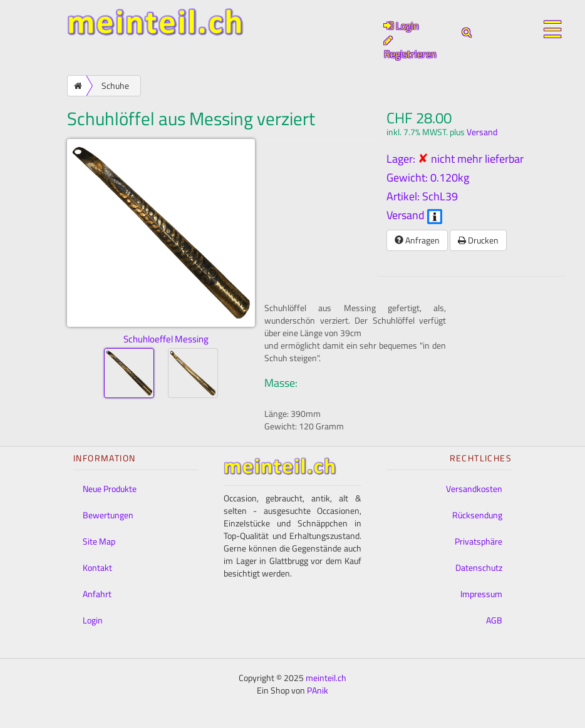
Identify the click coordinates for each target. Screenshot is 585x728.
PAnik (318, 690)
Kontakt (97, 567)
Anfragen (417, 240)
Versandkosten (474, 489)
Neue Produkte (110, 489)
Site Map (99, 541)
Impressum (481, 594)
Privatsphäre (479, 541)
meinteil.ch (326, 678)
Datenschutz (479, 567)
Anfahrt (97, 594)
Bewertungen (108, 515)
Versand (482, 132)
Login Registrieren (410, 40)
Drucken (478, 240)
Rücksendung (477, 515)
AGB (494, 620)
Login (93, 620)
